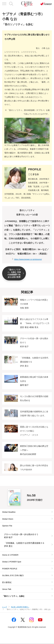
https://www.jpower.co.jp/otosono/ (28, 259)
